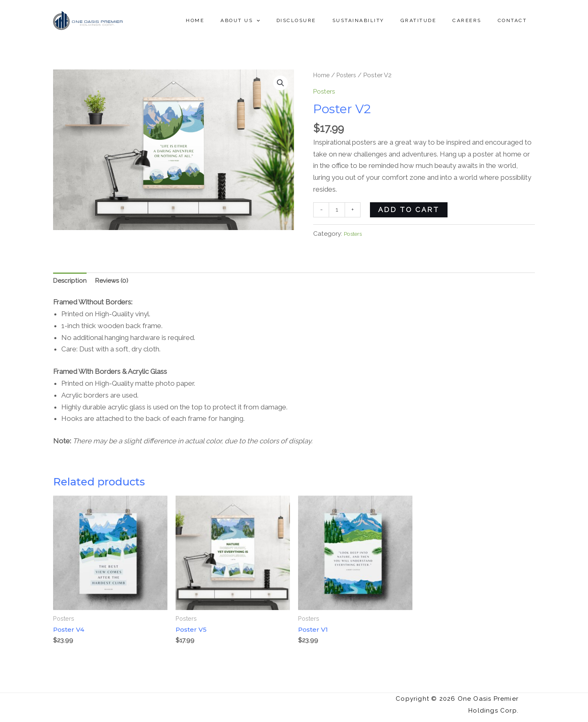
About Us (276, 20)
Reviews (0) (116, 283)
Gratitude (435, 20)
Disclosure (326, 20)
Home (237, 20)
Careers (477, 20)
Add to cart (411, 210)
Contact (516, 20)
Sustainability (381, 20)
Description (71, 283)
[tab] (71, 284)
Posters (350, 75)
